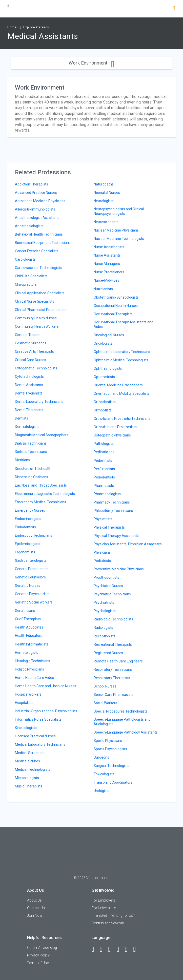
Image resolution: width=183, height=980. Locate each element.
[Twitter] (112, 949)
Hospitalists (24, 703)
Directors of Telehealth (33, 469)
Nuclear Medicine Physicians (116, 230)
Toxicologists (104, 774)
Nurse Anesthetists (109, 247)
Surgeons (101, 757)
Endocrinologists (28, 519)
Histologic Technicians (33, 661)
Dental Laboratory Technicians (39, 402)
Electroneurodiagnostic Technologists (45, 494)
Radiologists (103, 628)
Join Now (35, 915)
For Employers (103, 900)
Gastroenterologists (31, 560)
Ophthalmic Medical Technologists (121, 360)
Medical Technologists (33, 769)
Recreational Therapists (113, 644)
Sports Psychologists (110, 749)
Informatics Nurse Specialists (38, 719)
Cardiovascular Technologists (38, 268)
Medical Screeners (30, 753)
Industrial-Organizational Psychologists (46, 711)
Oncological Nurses (109, 335)
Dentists (22, 418)
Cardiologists (25, 259)
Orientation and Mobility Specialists (122, 393)
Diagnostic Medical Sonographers (42, 435)
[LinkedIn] (104, 949)
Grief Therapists (28, 619)
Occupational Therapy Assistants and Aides (124, 324)
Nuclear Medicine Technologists (119, 239)
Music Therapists (29, 786)
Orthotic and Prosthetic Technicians (122, 419)
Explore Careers (36, 27)
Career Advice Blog (42, 948)
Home (12, 27)
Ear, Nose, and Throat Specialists (41, 485)
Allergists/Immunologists (35, 209)
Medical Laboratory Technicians (40, 744)
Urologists (102, 791)
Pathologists (104, 444)
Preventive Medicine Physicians (119, 569)
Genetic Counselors (30, 577)
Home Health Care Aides (34, 678)
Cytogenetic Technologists (36, 368)
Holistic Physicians (29, 669)
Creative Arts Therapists (34, 351)
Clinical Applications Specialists (40, 293)
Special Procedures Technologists (121, 711)
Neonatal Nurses (107, 193)
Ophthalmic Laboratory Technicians (122, 352)
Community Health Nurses (36, 318)
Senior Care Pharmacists (114, 695)
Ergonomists (25, 552)
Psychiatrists (104, 602)
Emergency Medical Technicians (40, 502)
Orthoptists (103, 410)
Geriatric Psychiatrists (32, 594)
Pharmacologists (107, 494)
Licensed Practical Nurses (35, 736)
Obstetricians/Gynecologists (116, 297)
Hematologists (27, 653)
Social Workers (105, 703)
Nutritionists (103, 289)
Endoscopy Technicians (34, 535)
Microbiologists (27, 778)
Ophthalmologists (108, 368)
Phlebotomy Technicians (113, 511)
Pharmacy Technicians (112, 502)
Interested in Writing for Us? (113, 915)
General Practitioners (32, 569)
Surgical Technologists (112, 766)
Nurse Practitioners (109, 272)
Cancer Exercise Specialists (37, 251)
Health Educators (29, 636)
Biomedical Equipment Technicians (43, 243)
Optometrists (104, 377)
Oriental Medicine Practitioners (118, 385)
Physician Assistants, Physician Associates (128, 544)
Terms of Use (38, 963)
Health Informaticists (32, 644)
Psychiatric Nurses (108, 586)
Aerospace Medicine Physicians (40, 201)
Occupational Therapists (113, 314)
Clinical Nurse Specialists (35, 301)
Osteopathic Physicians (112, 435)
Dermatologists (27, 427)
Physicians (102, 552)
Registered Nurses (108, 653)
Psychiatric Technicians (112, 594)
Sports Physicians (108, 741)
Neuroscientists (106, 222)
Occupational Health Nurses (116, 306)
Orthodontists (105, 402)
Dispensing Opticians (32, 477)
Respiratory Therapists (112, 678)
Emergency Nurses (30, 510)
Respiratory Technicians (113, 670)
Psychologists (105, 611)
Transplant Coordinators (113, 782)
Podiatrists (102, 561)
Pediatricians (104, 452)
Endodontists (25, 527)
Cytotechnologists (29, 377)
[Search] (174, 9)
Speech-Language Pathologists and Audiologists (122, 722)
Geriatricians (25, 611)
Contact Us (36, 908)
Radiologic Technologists (113, 619)
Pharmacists (104, 486)
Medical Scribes (27, 761)
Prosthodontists (106, 577)
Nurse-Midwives (106, 280)
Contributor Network (108, 923)
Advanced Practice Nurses (36, 193)
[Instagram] (120, 949)
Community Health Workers (37, 326)
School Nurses (105, 686)
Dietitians (22, 460)
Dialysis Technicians (31, 443)
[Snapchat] (137, 949)
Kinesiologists (26, 728)
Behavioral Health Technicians (39, 234)
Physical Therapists (109, 527)
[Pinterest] (129, 949)
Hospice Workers (28, 694)
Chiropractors (26, 284)
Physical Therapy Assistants (116, 536)
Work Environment (91, 63)
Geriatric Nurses (28, 586)
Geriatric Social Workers (34, 602)
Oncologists (103, 343)
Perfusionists (104, 469)
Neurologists (104, 201)
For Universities (104, 908)
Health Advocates (29, 627)
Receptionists (105, 636)
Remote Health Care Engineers (118, 661)
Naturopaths (104, 184)
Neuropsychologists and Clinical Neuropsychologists (119, 211)
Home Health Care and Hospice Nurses (46, 686)
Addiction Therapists (32, 184)
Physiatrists (103, 519)
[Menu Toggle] (8, 6)
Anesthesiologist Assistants (37, 218)
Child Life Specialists (31, 276)
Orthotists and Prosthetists (115, 427)
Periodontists (104, 477)
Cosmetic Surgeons (31, 343)
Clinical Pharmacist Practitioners (41, 310)
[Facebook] (95, 949)
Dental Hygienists (29, 393)
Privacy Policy (38, 955)
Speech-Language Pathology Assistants (126, 732)
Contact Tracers (28, 335)
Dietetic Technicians (31, 452)
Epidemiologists (28, 544)
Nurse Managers (107, 264)
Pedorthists (103, 461)
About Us (34, 900)
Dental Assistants (29, 385)
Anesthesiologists (29, 226)
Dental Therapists (29, 410)
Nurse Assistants (107, 255)
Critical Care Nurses (30, 360)
